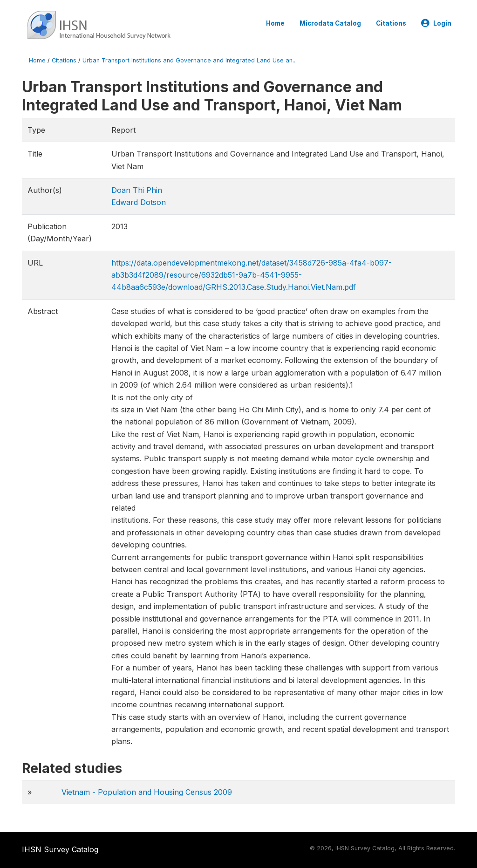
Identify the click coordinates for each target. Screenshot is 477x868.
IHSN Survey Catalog (60, 849)
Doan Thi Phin (137, 190)
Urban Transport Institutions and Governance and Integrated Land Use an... (190, 60)
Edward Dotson (139, 202)
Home (275, 23)
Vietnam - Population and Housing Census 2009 (147, 792)
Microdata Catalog (330, 23)
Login (436, 23)
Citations (391, 23)
